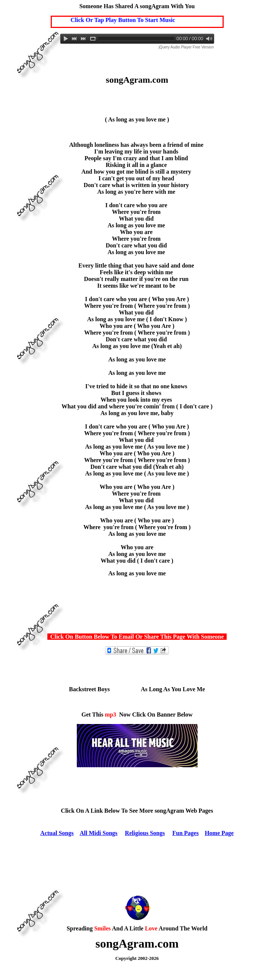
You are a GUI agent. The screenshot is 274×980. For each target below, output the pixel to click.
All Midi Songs (99, 833)
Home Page (219, 833)
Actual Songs (57, 833)
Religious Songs (145, 833)
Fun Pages (185, 833)
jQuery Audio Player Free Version (186, 47)
